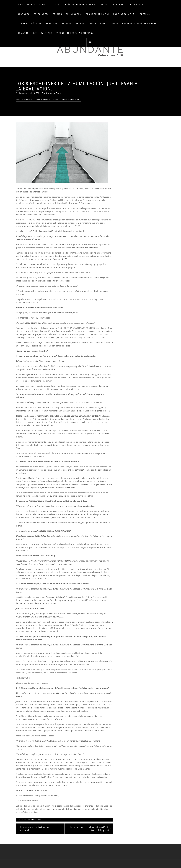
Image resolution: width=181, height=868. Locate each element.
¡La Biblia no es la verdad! (35, 5)
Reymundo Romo (53, 93)
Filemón (23, 24)
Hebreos (67, 24)
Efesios (57, 14)
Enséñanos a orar (125, 14)
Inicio (92, 24)
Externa (145, 14)
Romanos (23, 33)
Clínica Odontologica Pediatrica (87, 5)
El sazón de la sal (98, 14)
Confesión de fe (140, 5)
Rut (35, 33)
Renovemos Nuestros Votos (139, 24)
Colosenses (119, 5)
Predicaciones (109, 24)
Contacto (24, 14)
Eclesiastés (41, 14)
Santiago (47, 33)
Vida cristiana (34, 820)
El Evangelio (74, 14)
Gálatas (37, 24)
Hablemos (52, 24)
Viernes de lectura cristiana (75, 33)
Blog (58, 5)
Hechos (80, 24)
